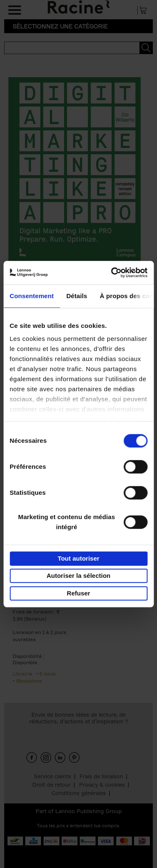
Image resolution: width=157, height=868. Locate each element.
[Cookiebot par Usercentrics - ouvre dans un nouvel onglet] (112, 273)
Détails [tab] (77, 296)
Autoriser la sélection (78, 576)
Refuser (79, 593)
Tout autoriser (79, 558)
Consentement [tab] (32, 296)
